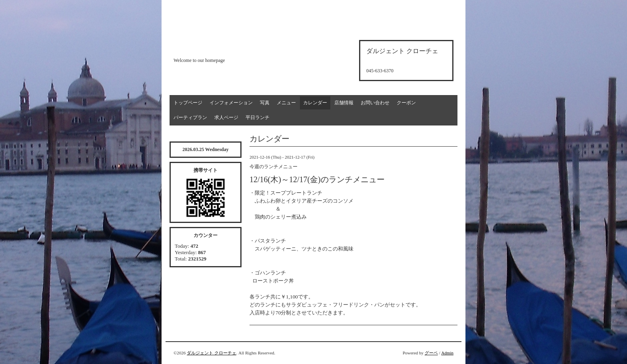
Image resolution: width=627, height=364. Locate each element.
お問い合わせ (375, 103)
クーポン (406, 103)
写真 (265, 103)
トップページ (188, 103)
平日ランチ (258, 117)
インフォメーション (231, 103)
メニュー (286, 103)
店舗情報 (344, 103)
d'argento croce (213, 47)
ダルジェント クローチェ (212, 353)
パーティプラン (190, 117)
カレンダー (315, 103)
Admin (447, 353)
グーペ (431, 353)
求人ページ (226, 117)
